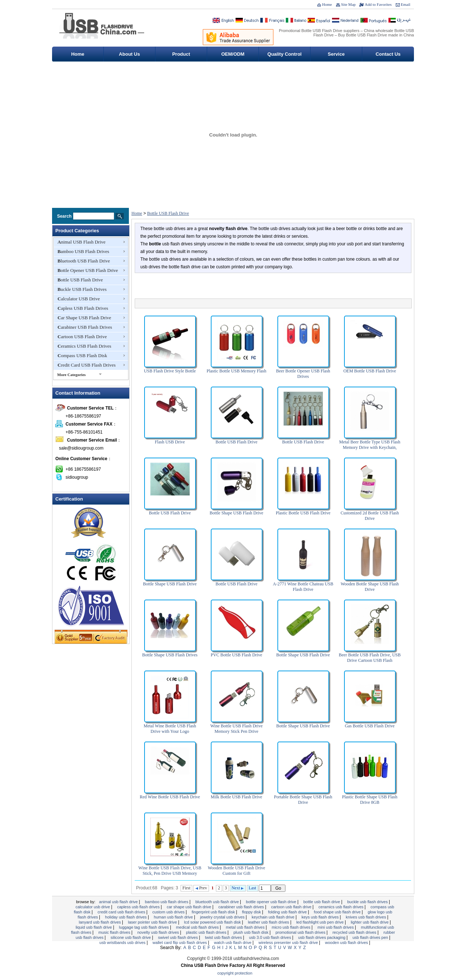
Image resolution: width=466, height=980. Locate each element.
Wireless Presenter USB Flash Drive (289, 943)
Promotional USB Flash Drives (301, 932)
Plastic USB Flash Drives (207, 932)
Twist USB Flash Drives (224, 937)
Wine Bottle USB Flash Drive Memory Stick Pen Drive (237, 729)
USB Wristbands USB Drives (123, 943)
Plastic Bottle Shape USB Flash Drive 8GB (370, 800)
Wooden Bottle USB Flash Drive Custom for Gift (237, 871)
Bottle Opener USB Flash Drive (88, 270)
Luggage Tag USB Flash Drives (145, 927)
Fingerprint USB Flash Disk (214, 912)
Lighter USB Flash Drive (370, 922)
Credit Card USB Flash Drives (87, 365)
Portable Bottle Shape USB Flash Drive (303, 800)
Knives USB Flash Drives (367, 917)
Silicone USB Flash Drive (131, 937)
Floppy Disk (252, 912)
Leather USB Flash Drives (269, 922)
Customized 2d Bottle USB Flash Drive (370, 516)
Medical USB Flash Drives (198, 927)
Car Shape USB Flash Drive (84, 318)
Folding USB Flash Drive (288, 912)
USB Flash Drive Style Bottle (170, 371)
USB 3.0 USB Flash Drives (271, 937)
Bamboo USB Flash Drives (83, 251)
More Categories (71, 375)
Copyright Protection (235, 973)
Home (327, 4)
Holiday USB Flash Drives (127, 917)
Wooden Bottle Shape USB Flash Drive (370, 587)
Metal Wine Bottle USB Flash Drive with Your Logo (170, 729)
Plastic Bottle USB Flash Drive (303, 513)
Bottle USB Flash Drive (80, 280)
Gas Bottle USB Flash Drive (370, 726)
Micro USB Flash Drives (291, 927)
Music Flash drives (115, 932)
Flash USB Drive (170, 442)
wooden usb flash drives (347, 943)
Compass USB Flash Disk (82, 355)
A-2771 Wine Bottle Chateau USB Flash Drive (303, 587)
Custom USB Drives (169, 912)
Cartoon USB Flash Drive (82, 337)
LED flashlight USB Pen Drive (321, 922)
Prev (201, 888)
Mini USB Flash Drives (336, 927)
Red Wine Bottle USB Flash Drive (170, 797)
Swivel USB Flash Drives (179, 937)
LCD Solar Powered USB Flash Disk (213, 922)
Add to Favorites (378, 4)
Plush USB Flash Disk (251, 932)
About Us (130, 54)
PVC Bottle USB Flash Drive (236, 655)
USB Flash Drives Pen (371, 937)
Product (181, 54)
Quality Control (285, 54)
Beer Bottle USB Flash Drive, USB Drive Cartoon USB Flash (370, 658)
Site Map (348, 4)
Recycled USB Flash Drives (355, 932)
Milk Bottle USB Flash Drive (236, 797)
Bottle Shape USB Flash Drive (236, 513)
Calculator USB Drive (79, 299)
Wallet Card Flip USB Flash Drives (180, 943)
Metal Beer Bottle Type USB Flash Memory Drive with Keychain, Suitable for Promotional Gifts (370, 447)
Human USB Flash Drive (174, 917)
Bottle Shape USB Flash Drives (170, 655)
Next (238, 888)
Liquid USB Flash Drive (94, 927)
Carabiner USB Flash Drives (85, 327)
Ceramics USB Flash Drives (84, 346)
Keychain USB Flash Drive (273, 917)
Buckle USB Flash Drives (82, 289)
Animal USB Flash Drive (82, 242)
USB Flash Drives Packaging (322, 937)
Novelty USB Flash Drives (159, 932)
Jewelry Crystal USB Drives (223, 917)
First (186, 888)
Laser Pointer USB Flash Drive (153, 922)
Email (406, 4)
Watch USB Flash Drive (233, 943)
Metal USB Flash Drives (246, 927)
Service (336, 54)
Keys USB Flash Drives (321, 917)
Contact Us (388, 54)
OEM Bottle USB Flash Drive (370, 371)
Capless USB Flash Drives (83, 308)
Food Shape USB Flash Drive (338, 912)
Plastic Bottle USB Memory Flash (236, 371)
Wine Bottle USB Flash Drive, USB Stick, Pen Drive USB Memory (170, 871)
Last (252, 888)
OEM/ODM (233, 54)
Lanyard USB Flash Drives (100, 922)
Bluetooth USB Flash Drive (84, 261)
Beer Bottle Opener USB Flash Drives (303, 374)
